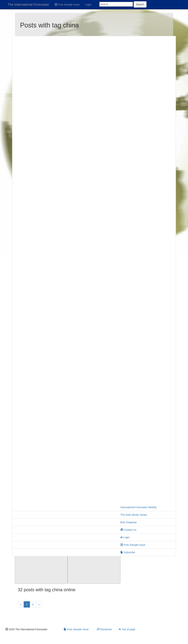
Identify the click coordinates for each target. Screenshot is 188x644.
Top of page (127, 629)
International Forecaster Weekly (139, 507)
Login (88, 5)
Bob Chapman (129, 522)
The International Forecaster (28, 5)
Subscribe (128, 552)
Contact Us (128, 530)
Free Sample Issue (67, 5)
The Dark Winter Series (134, 515)
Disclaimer (104, 629)
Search (140, 4)
